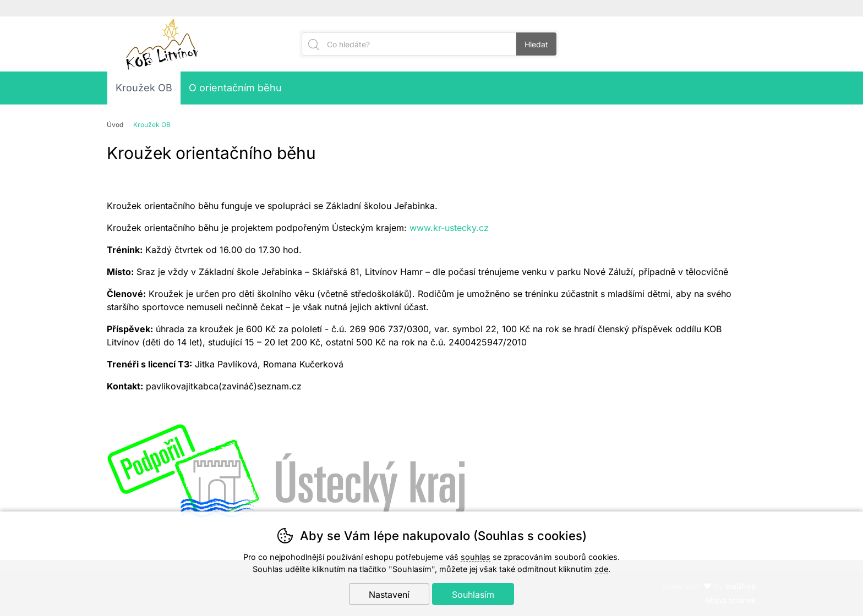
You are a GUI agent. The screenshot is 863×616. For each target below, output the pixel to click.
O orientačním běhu (235, 88)
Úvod (115, 125)
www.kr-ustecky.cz (449, 228)
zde (601, 569)
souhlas (476, 557)
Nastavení (389, 595)
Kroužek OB (144, 88)
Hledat (536, 44)
